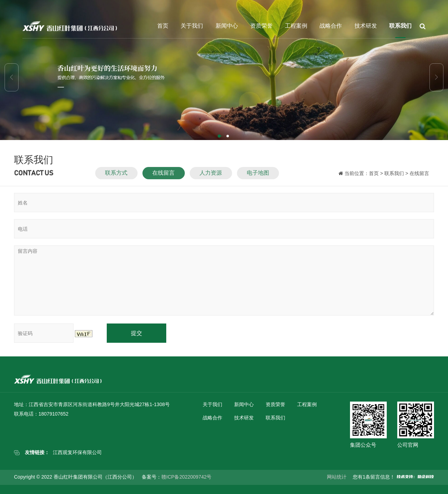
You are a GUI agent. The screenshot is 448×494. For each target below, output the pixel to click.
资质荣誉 (261, 26)
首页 (163, 26)
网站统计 (337, 477)
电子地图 (258, 176)
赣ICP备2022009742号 (186, 477)
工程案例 (296, 26)
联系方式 (116, 176)
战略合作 (331, 26)
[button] (220, 137)
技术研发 (366, 26)
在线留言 (163, 176)
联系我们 (400, 26)
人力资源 (211, 176)
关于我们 (192, 26)
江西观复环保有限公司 (77, 452)
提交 (136, 333)
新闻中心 (227, 26)
